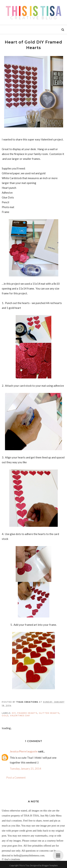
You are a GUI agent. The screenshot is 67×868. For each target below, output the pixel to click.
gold (5, 716)
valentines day (20, 716)
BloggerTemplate (50, 865)
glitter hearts (49, 713)
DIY (14, 713)
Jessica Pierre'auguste (24, 751)
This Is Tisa (24, 865)
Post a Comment (16, 777)
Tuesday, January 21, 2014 (25, 769)
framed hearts (27, 713)
